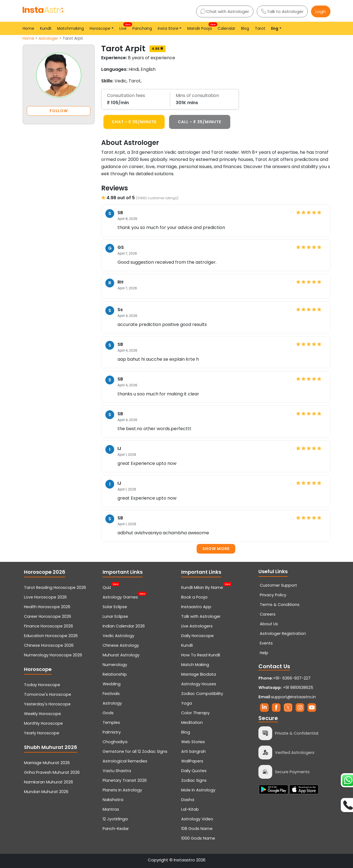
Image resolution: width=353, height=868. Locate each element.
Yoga (187, 703)
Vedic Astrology (118, 636)
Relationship (115, 674)
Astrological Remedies (125, 761)
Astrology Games (120, 597)
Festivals (111, 694)
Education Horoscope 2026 (51, 636)
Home (28, 28)
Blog (245, 28)
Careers (268, 614)
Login (321, 11)
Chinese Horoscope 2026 (49, 645)
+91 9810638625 (286, 688)
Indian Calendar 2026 (124, 626)
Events (266, 643)
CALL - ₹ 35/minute (200, 122)
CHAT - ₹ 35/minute (134, 122)
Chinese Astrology (121, 645)
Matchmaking (70, 28)
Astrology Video (197, 819)
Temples (111, 723)
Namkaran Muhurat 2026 (49, 782)
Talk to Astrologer (282, 11)
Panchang (142, 28)
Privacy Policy (273, 595)
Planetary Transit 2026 (125, 780)
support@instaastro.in (293, 697)
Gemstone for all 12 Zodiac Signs (135, 751)
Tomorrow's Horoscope (48, 694)
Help (264, 653)
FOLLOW (59, 111)
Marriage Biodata (199, 674)
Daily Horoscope (197, 636)
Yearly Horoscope (42, 733)
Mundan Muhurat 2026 (46, 792)
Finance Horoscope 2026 (49, 626)
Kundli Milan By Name (202, 587)
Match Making (195, 665)
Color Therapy (195, 713)
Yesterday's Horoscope (47, 704)
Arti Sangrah (193, 751)
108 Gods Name (197, 829)
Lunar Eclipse (115, 616)
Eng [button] (275, 28)
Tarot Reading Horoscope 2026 (55, 587)
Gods (108, 713)
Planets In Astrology (122, 790)
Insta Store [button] (168, 28)
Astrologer (48, 38)
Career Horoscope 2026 (48, 616)
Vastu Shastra (117, 771)
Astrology (112, 703)
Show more (216, 549)
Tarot (260, 28)
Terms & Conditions (280, 605)
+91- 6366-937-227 (292, 678)
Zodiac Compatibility (202, 694)
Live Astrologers (197, 626)
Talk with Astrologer (201, 616)
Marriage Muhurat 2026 (47, 763)
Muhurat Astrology (121, 655)
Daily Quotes (194, 771)
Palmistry (112, 732)
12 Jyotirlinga (115, 819)
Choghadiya (115, 742)
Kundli (46, 28)
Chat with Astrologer (225, 11)
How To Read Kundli (201, 655)
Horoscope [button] (100, 28)
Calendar (226, 28)
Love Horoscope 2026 (45, 597)
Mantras (111, 809)
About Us (269, 624)
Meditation (192, 723)
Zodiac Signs (194, 780)
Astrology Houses (199, 684)
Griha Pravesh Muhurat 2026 (52, 772)
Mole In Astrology (198, 790)
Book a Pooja (194, 597)
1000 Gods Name (198, 838)
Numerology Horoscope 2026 (53, 655)
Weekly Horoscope (42, 714)
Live (124, 27)
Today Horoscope (42, 685)
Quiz (107, 587)
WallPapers (192, 761)
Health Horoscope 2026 (47, 607)
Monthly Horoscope (43, 723)
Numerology (115, 665)
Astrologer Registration (283, 634)
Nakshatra (113, 800)
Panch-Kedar (116, 829)
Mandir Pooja (201, 27)
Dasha (188, 800)
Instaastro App (196, 607)
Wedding (112, 684)
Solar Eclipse (115, 607)
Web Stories (193, 742)
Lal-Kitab (190, 809)
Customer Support (278, 585)
